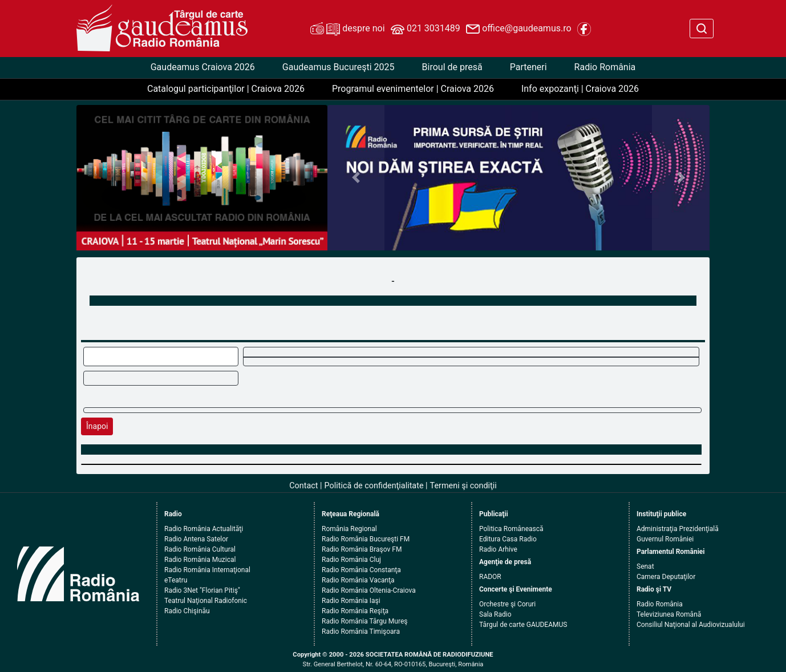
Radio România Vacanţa (358, 580)
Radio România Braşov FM (362, 549)
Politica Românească (511, 529)
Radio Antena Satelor (196, 539)
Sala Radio (495, 614)
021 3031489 (426, 29)
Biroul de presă (452, 67)
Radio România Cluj (351, 560)
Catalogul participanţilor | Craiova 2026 (226, 89)
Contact (303, 486)
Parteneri (528, 67)
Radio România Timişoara (361, 631)
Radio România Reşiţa (355, 611)
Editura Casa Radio (508, 539)
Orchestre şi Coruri (507, 604)
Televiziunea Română (669, 614)
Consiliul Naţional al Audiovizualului (691, 625)
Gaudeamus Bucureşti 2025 (339, 67)
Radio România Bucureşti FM (366, 539)
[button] (356, 178)
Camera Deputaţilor (666, 577)
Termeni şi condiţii (463, 486)
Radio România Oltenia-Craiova (369, 590)
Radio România (605, 67)
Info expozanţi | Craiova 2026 (580, 89)
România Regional (349, 529)
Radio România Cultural (200, 549)
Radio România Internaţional (207, 570)
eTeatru (176, 580)
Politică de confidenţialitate (374, 486)
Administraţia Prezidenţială (678, 529)
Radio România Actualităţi (204, 529)
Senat (645, 566)
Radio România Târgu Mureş (364, 621)
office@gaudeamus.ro (518, 29)
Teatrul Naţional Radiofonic (206, 601)
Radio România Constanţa (361, 570)
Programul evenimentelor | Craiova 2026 (413, 89)
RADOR (490, 577)
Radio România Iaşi (351, 601)
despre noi (347, 29)
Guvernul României (665, 539)
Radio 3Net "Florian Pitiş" (202, 590)
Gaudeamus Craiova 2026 (203, 67)
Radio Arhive (498, 549)
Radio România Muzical (200, 560)
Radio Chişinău (187, 611)
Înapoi (97, 426)
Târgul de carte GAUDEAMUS (523, 625)
